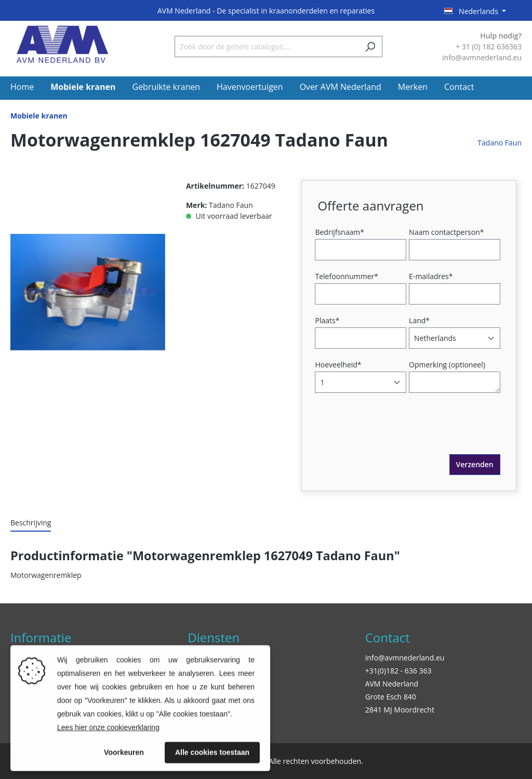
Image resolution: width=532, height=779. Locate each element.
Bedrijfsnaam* (339, 232)
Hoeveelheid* (338, 365)
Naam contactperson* (446, 232)
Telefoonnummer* (347, 276)
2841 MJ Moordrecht (400, 710)
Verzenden (475, 464)
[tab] (31, 523)
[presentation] (396, 434)
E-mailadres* (431, 276)
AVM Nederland (392, 684)
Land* (419, 320)
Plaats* (327, 320)
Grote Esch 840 (391, 697)
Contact (388, 637)
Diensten (214, 637)
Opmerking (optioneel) (447, 365)
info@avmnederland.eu (405, 658)
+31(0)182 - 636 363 (398, 671)
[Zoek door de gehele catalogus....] (267, 47)
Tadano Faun (500, 143)
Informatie (41, 637)
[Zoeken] (370, 47)
